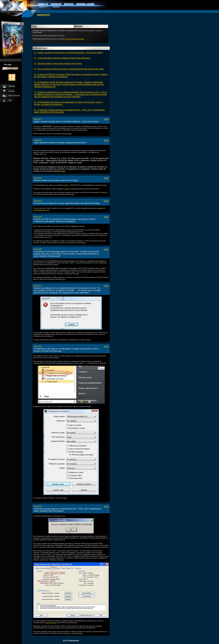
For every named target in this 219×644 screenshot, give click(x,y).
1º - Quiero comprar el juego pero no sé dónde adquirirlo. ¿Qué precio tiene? (68, 53)
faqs (34, 27)
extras (9, 91)
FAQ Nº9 (38, 506)
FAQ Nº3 (38, 178)
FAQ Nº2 (38, 140)
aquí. (73, 194)
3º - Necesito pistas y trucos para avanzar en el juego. (58, 63)
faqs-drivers (11, 96)
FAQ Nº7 (38, 286)
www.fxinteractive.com (41, 210)
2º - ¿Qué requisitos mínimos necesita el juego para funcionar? (62, 58)
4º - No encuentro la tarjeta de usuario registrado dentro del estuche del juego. (69, 69)
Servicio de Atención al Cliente (74, 39)
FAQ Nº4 (38, 201)
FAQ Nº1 (38, 119)
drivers (78, 27)
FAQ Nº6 (38, 249)
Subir (106, 119)
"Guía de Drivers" (51, 622)
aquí (70, 134)
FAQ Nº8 (38, 346)
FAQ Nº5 (38, 217)
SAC (8, 100)
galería (9, 86)
